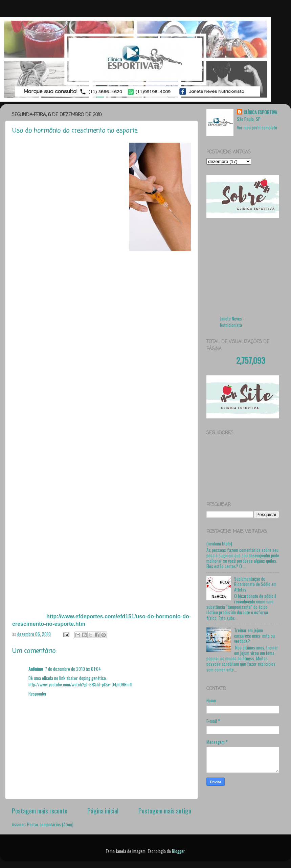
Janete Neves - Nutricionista (232, 322)
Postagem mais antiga (165, 810)
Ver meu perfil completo (257, 127)
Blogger (178, 851)
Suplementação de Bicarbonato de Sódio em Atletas (255, 584)
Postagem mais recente (40, 810)
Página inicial (103, 810)
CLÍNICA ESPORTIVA (260, 112)
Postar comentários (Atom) (50, 824)
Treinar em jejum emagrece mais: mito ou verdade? (254, 636)
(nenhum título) (219, 543)
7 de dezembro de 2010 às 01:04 (73, 669)
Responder (38, 694)
